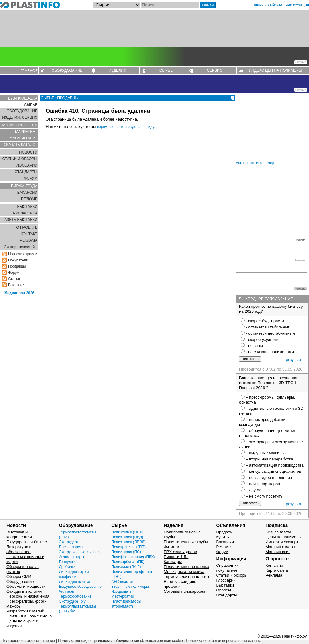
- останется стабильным (268, 327)
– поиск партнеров (263, 484)
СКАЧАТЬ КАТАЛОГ (21, 145)
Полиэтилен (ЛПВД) (128, 542)
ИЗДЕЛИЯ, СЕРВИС (20, 117)
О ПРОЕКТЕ (27, 227)
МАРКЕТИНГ (26, 132)
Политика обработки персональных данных (224, 641)
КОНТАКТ (29, 234)
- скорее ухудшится (264, 339)
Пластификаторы (126, 601)
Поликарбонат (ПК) (128, 562)
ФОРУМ (31, 178)
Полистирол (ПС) (126, 552)
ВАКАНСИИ (27, 193)
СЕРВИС (214, 70)
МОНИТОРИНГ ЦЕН (20, 125)
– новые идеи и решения (269, 478)
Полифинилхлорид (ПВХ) (133, 557)
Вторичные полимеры (130, 587)
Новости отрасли (23, 254)
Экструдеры (69, 542)
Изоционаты (122, 591)
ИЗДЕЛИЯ (118, 70)
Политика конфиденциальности (85, 641)
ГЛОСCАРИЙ (26, 165)
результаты (296, 360)
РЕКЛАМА (29, 240)
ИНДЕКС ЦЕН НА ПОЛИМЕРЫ (275, 70)
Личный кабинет (267, 5)
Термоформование (75, 596)
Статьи (14, 279)
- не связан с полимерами (270, 352)
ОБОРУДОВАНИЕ (67, 70)
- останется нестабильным (270, 333)
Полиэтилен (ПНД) (127, 532)
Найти (208, 5)
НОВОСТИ (28, 152)
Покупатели (18, 260)
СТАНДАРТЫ (26, 172)
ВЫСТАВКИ (27, 207)
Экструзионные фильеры (81, 552)
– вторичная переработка (269, 459)
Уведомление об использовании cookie (149, 641)
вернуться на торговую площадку (126, 127)
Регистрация (297, 5)
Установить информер (255, 163)
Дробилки (67, 567)
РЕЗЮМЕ (29, 199)
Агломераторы (72, 557)
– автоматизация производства (275, 465)
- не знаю (254, 346)
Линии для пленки (75, 582)
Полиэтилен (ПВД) (127, 537)
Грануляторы (70, 562)
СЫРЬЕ (166, 70)
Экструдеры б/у (72, 601)
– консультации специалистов (273, 471)
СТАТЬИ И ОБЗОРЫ (20, 159)
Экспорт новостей (19, 247)
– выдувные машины (265, 453)
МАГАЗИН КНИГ (23, 138)
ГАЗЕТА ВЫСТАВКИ (20, 220)
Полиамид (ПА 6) (126, 567)
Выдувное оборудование (80, 587)
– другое (254, 490)
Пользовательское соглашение (28, 641)
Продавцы (17, 266)
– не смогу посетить (264, 496)
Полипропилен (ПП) (128, 547)
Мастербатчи (123, 596)
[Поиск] (170, 5)
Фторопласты (123, 606)
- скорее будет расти (265, 321)
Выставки (16, 285)
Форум (14, 273)
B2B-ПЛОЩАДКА (23, 98)
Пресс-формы (71, 547)
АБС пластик (122, 582)
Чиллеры (67, 591)
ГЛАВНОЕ (29, 71)
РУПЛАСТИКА (25, 213)
